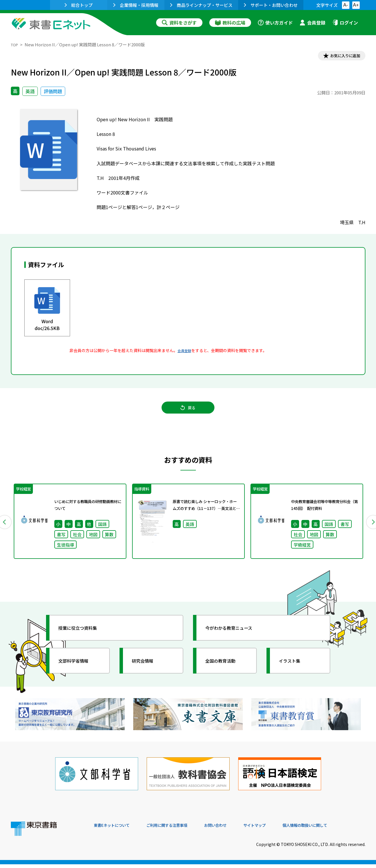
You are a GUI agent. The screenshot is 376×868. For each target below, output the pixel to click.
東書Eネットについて (116, 829)
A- (346, 5)
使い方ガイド (275, 23)
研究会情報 (147, 670)
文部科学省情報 (79, 670)
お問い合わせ (236, 829)
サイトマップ (280, 829)
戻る (188, 413)
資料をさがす (179, 23)
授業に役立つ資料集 (84, 637)
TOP (15, 44)
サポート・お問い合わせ (271, 5)
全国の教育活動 (226, 670)
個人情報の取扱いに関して (338, 829)
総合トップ (79, 5)
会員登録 (313, 23)
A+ (356, 5)
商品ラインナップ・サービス (201, 5)
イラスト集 (294, 670)
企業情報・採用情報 (136, 5)
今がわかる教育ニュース (236, 637)
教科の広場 (230, 23)
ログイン (345, 23)
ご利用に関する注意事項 (180, 829)
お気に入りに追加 (341, 57)
